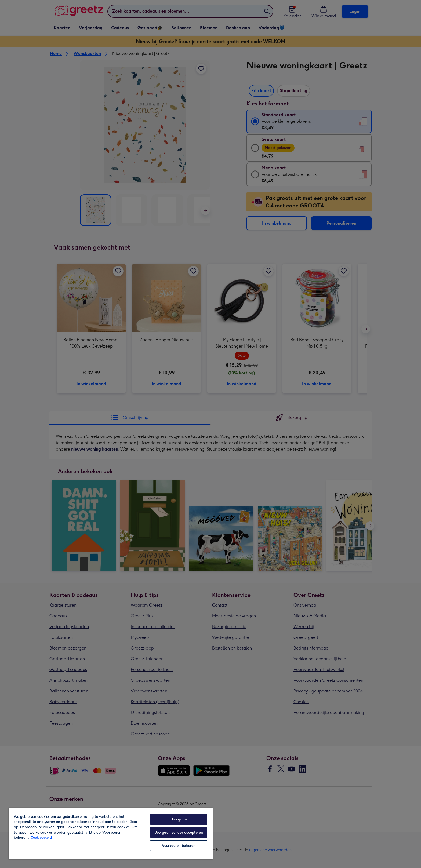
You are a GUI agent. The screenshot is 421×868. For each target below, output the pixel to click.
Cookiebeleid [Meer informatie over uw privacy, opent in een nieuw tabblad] (41, 838)
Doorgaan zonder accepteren (179, 832)
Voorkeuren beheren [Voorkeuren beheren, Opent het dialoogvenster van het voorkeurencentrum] (179, 846)
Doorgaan (179, 819)
